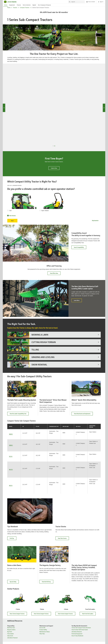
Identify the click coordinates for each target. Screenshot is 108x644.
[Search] (76, 2)
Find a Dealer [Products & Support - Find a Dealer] (11, 607)
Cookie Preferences (54, 630)
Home (9, 8)
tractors (15, 8)
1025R (42, 83)
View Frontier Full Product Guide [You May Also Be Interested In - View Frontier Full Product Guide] (80, 570)
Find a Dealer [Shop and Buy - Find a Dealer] (11, 574)
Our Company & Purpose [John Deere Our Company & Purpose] (44, 5)
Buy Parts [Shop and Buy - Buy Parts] (10, 572)
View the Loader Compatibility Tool (19, 384)
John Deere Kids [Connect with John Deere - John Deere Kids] (84, 609)
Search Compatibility (79, 217)
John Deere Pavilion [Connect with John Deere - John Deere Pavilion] (85, 605)
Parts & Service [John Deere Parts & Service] (27, 5)
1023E (18, 83)
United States (54, 625)
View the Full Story (48, 523)
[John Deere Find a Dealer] (91, 2)
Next (104, 93)
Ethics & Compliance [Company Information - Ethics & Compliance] (37, 605)
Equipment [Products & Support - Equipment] (10, 603)
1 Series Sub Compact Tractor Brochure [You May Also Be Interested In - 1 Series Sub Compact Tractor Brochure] (81, 568)
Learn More (78, 271)
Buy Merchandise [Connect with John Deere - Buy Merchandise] (84, 613)
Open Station (45, 180)
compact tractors (25, 8)
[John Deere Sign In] (100, 2)
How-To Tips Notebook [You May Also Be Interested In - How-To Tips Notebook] (77, 576)
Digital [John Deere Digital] (34, 5)
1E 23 (66, 83)
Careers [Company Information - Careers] (33, 603)
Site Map (37, 628)
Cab (10, 180)
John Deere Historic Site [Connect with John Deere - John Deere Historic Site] (86, 603)
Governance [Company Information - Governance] (34, 607)
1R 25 (10, 430)
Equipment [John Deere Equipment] (12, 5)
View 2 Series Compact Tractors (18, 554)
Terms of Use (59, 628)
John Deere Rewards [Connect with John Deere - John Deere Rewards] (85, 611)
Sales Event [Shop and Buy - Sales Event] (10, 576)
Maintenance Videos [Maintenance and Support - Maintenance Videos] (45, 572)
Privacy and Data (43, 628)
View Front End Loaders (89, 554)
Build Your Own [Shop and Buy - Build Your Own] (11, 568)
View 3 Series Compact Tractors (42, 554)
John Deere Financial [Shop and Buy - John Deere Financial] (12, 578)
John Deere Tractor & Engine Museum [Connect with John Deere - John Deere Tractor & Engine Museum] (89, 607)
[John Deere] (11, 2)
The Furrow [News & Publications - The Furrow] (58, 605)
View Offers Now (54, 243)
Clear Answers (12, 185)
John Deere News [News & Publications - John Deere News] (60, 603)
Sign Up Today (14, 523)
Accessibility (65, 628)
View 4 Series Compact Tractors (67, 554)
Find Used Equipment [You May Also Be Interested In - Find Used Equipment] (77, 574)
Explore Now (54, 138)
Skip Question (95, 190)
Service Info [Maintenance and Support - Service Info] (42, 568)
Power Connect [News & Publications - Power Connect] (59, 611)
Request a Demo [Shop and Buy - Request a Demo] (11, 570)
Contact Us (71, 628)
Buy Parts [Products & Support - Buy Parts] (10, 605)
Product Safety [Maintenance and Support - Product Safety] (43, 570)
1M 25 (90, 83)
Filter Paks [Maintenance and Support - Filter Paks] (42, 574)
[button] (43, 639)
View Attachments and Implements (83, 384)
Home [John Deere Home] (6, 5)
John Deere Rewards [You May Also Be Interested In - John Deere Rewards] (77, 572)
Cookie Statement (51, 628)
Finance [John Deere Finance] (19, 5)
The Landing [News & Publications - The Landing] (59, 609)
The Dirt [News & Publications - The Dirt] (57, 607)
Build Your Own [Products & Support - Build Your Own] (11, 609)
